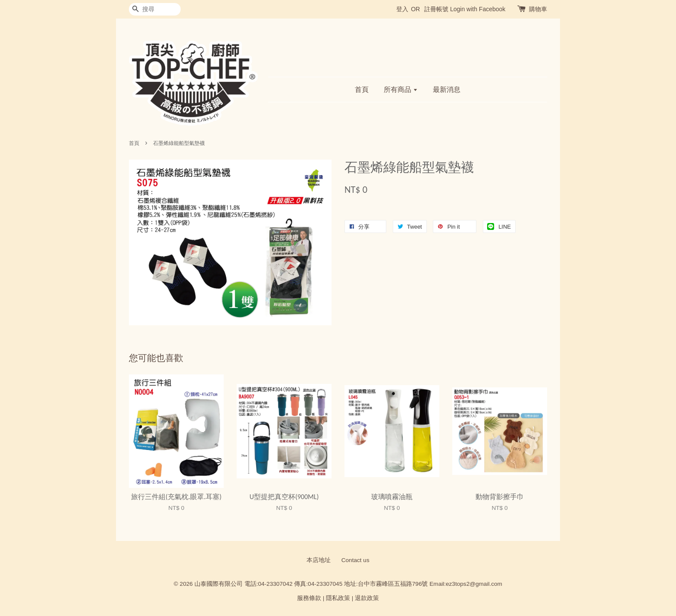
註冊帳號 (436, 9)
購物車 (538, 9)
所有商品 (401, 90)
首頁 (362, 90)
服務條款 (309, 598)
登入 (402, 9)
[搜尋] (155, 9)
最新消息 (447, 90)
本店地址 (319, 560)
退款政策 (367, 598)
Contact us (355, 560)
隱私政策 (338, 598)
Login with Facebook (478, 9)
